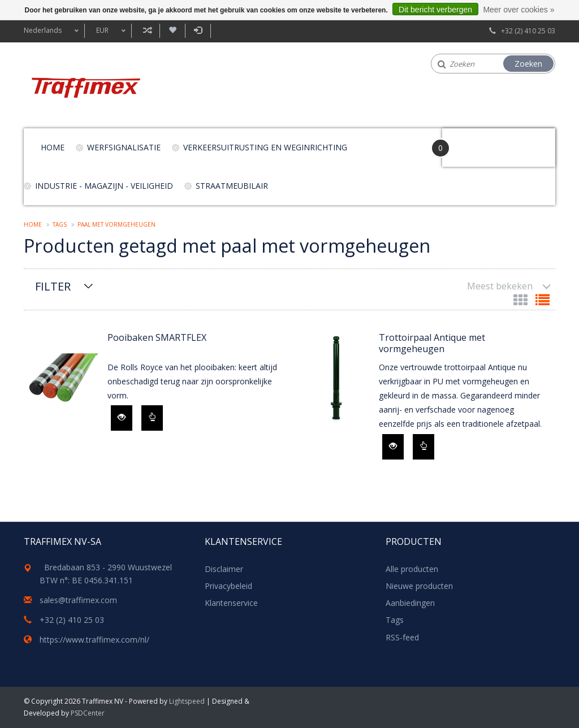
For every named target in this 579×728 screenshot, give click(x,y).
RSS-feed (402, 637)
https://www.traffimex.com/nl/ (94, 640)
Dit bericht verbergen (435, 10)
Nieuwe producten (419, 586)
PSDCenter (88, 713)
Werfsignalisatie (124, 147)
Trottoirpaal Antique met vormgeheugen (432, 343)
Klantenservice (231, 603)
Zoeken (528, 64)
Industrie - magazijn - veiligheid (104, 186)
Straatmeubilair (232, 186)
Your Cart (474, 142)
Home (53, 147)
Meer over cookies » (518, 10)
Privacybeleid (228, 586)
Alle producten (412, 569)
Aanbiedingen (410, 603)
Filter (53, 286)
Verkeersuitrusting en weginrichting (265, 147)
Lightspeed (187, 701)
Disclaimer (224, 569)
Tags (60, 224)
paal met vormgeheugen (116, 224)
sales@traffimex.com (78, 600)
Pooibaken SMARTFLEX (157, 338)
